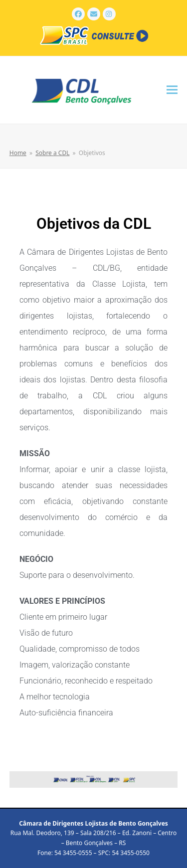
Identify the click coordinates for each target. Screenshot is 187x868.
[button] (172, 90)
